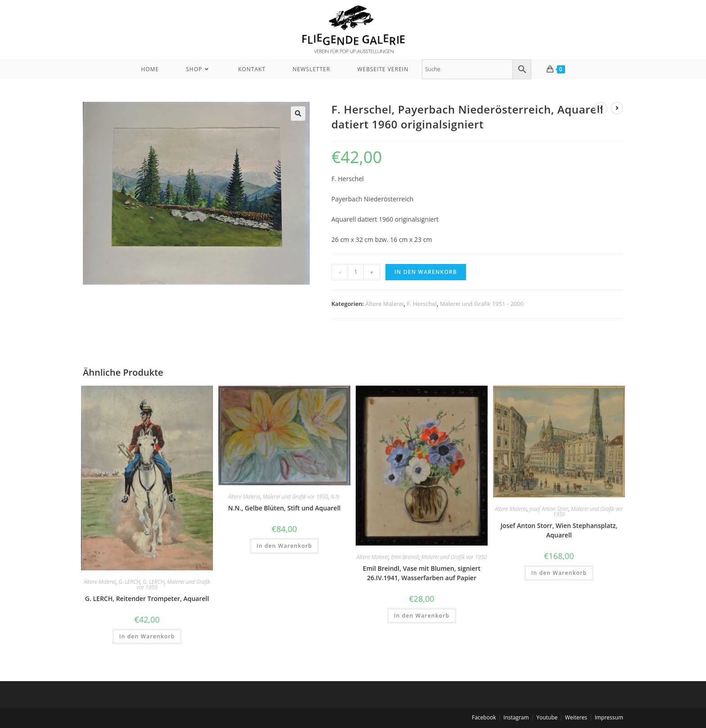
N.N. (335, 497)
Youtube (547, 717)
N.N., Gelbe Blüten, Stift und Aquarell (285, 508)
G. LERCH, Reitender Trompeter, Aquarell (147, 598)
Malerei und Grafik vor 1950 (173, 585)
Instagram (516, 717)
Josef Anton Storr (549, 509)
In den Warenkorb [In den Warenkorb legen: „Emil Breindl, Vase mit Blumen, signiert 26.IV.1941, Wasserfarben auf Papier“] (422, 616)
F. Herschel (422, 304)
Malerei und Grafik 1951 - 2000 (482, 304)
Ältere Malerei (385, 304)
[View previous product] (601, 108)
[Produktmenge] (356, 272)
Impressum (609, 717)
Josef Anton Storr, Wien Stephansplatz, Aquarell (559, 530)
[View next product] (617, 108)
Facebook (484, 717)
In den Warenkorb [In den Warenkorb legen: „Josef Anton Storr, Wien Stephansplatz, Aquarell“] (559, 573)
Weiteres (576, 717)
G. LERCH (129, 582)
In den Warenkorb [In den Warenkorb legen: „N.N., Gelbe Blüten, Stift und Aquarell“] (285, 546)
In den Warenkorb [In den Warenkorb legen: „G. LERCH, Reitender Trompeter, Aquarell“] (147, 636)
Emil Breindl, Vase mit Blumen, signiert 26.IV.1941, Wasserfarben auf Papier (422, 573)
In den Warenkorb (426, 272)
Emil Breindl (405, 557)
